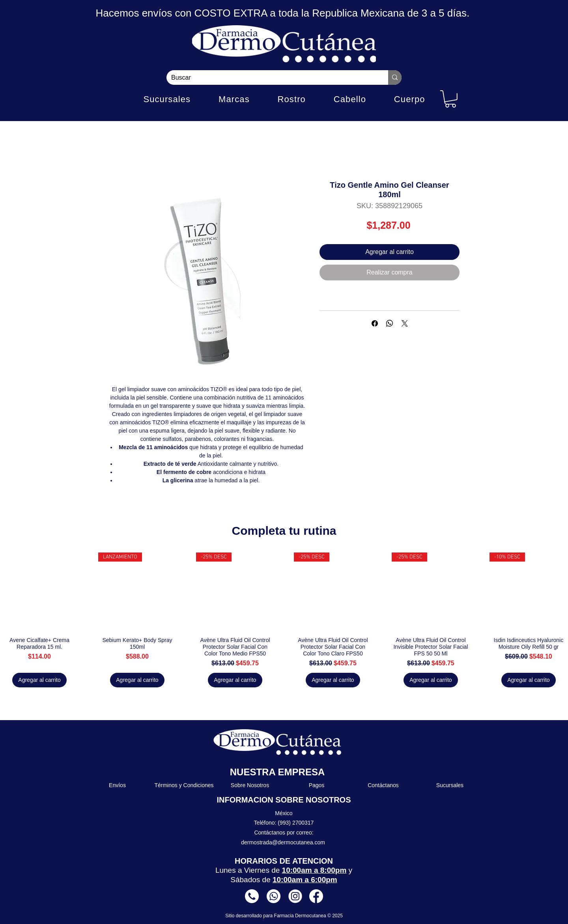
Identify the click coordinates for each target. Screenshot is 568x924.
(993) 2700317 (296, 823)
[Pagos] (317, 786)
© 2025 (335, 916)
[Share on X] (405, 323)
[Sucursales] (450, 786)
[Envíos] (118, 786)
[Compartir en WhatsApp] (390, 323)
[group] (284, 620)
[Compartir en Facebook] (375, 323)
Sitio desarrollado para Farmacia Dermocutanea (276, 916)
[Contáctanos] (384, 786)
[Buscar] (271, 78)
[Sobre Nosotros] (250, 786)
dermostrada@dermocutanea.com (283, 842)
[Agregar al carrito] (39, 680)
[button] (450, 99)
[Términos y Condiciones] (184, 786)
